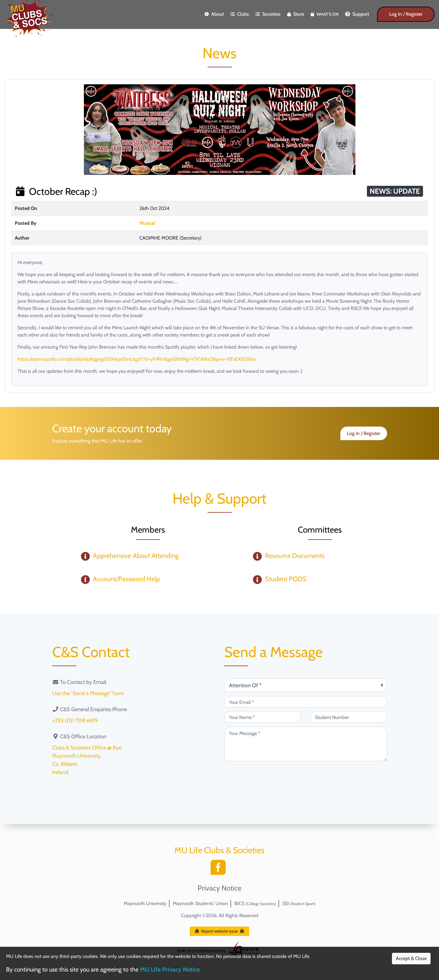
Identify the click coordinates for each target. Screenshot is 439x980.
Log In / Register (406, 14)
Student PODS (286, 579)
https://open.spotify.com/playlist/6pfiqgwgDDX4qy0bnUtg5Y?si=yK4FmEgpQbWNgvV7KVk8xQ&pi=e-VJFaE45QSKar (137, 359)
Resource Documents (295, 556)
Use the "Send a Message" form (88, 693)
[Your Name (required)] (263, 717)
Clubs (240, 14)
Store (296, 14)
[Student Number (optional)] (349, 717)
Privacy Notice (219, 888)
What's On (325, 14)
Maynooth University (145, 903)
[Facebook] (220, 869)
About (214, 14)
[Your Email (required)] (306, 702)
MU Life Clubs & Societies (219, 850)
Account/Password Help (126, 579)
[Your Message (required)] (306, 744)
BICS (255, 903)
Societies (268, 14)
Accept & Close (411, 958)
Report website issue (219, 931)
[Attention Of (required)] (306, 685)
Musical (147, 223)
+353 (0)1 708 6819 (75, 720)
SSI (299, 903)
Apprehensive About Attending (136, 556)
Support (357, 14)
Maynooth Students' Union (200, 903)
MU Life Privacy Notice (170, 969)
